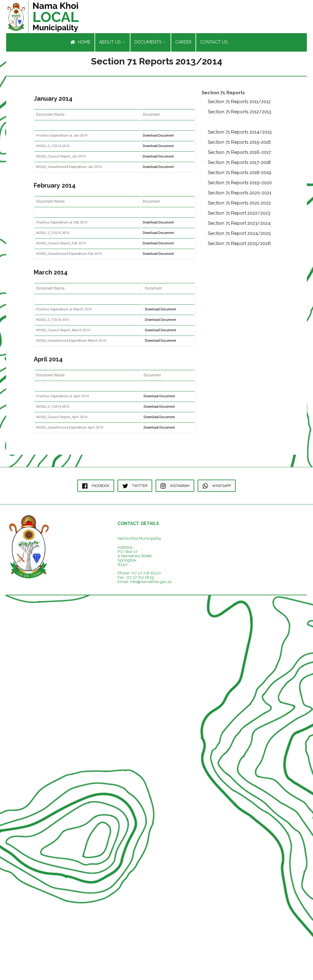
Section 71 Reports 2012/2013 (240, 113)
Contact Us (214, 43)
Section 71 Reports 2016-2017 (239, 154)
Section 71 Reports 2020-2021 (240, 194)
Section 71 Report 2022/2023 (239, 214)
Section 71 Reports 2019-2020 (240, 184)
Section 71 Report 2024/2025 (239, 235)
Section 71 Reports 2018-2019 (240, 174)
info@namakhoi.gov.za (151, 583)
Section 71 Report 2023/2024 (239, 224)
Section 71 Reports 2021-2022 (239, 204)
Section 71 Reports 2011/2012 (239, 103)
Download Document (158, 137)
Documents (148, 43)
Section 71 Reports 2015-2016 (239, 143)
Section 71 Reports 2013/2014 (240, 123)
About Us (110, 43)
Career (183, 43)
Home (80, 43)
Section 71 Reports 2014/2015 (240, 133)
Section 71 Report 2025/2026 (239, 245)
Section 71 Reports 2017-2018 (239, 164)
